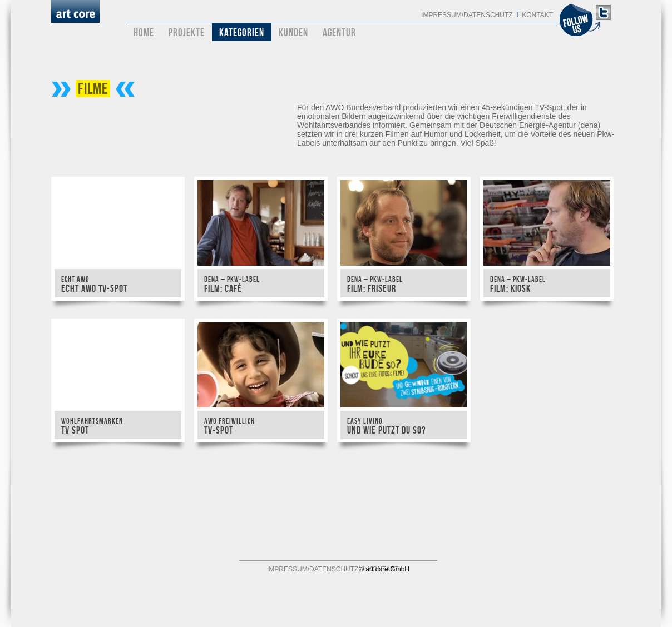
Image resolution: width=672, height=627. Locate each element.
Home (144, 33)
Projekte (187, 33)
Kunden (293, 33)
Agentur (339, 33)
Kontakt (537, 15)
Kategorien (242, 33)
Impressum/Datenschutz (467, 15)
